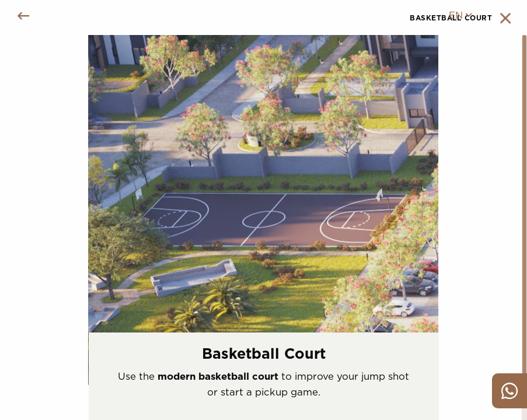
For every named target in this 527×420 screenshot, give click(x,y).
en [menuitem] (460, 15)
